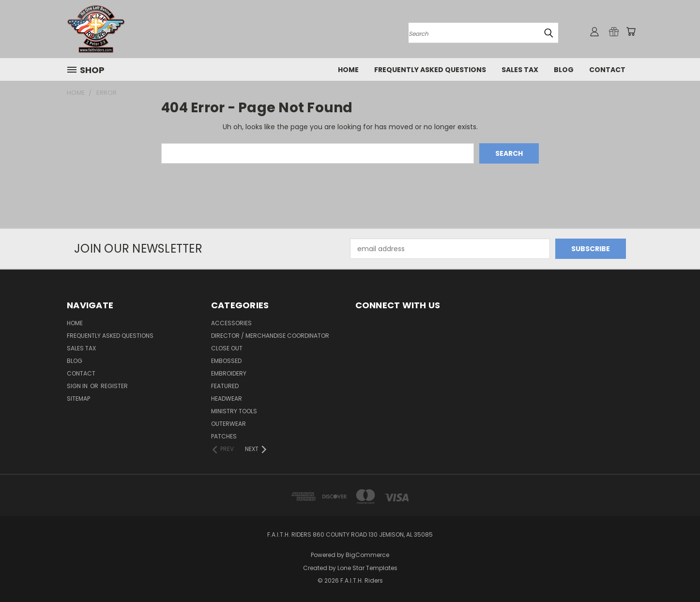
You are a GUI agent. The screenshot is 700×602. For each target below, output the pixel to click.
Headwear (227, 399)
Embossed (226, 361)
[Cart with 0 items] (631, 31)
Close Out (227, 348)
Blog (564, 70)
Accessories (231, 323)
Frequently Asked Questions (430, 70)
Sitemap (78, 399)
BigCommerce (367, 555)
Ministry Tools (234, 411)
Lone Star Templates (367, 568)
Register (114, 386)
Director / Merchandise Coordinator (270, 336)
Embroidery (229, 373)
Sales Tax (520, 70)
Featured (225, 386)
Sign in (78, 386)
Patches (224, 436)
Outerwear (228, 424)
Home (348, 70)
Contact (607, 70)
